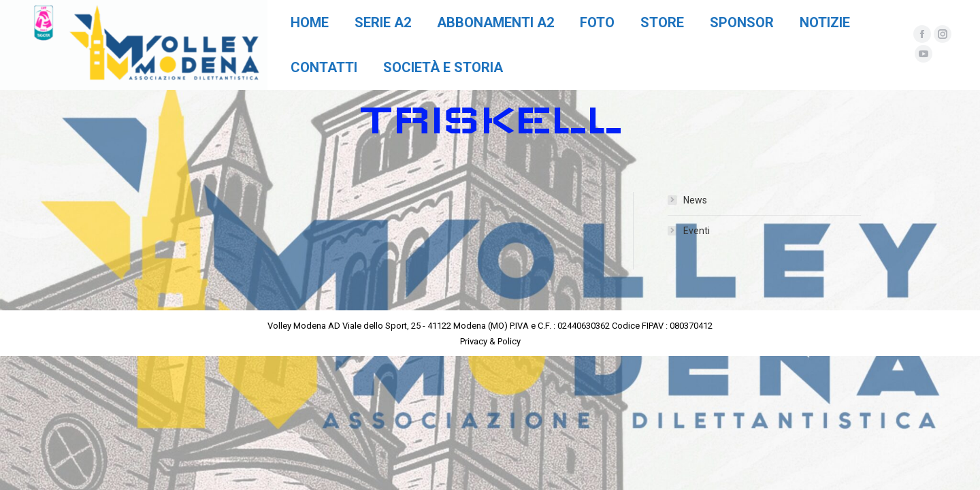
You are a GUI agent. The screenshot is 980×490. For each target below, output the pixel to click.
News (695, 200)
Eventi (697, 231)
